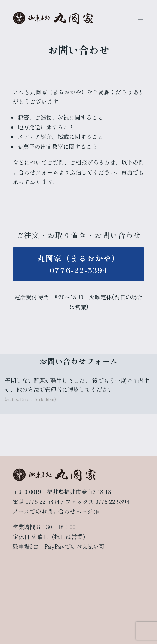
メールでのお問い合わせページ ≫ (56, 511)
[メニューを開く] (141, 18)
